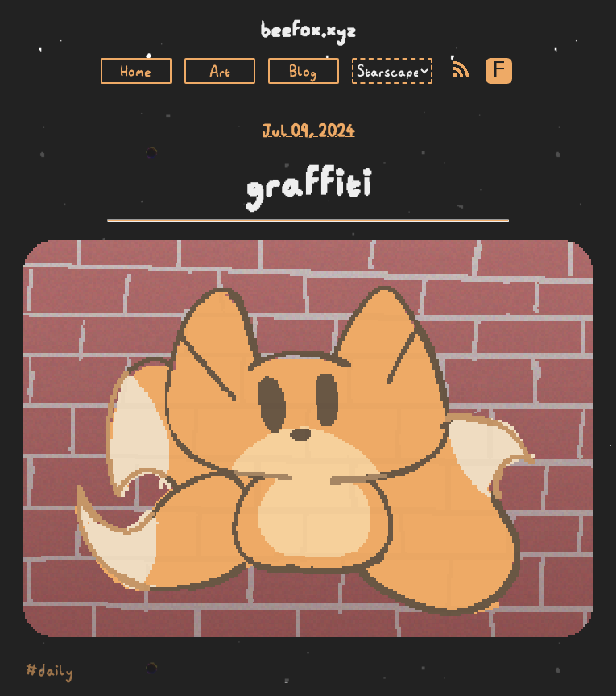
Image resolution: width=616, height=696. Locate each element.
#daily (50, 670)
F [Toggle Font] (499, 70)
